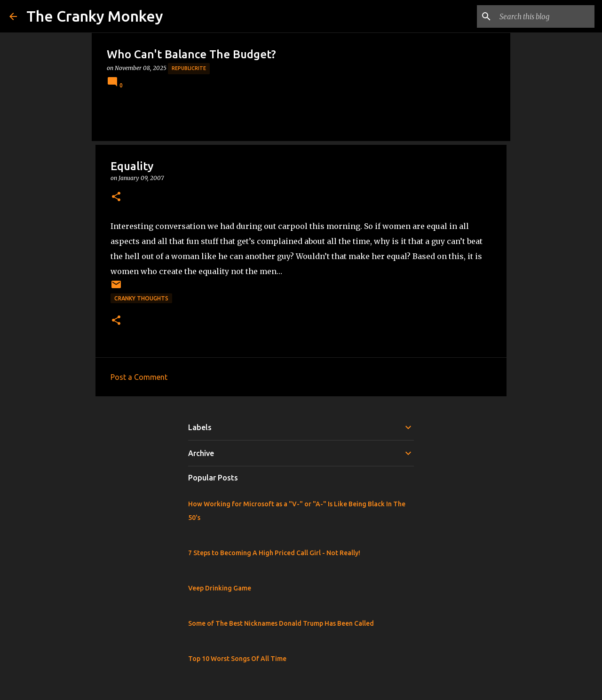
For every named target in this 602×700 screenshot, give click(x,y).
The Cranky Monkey (95, 16)
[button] (116, 197)
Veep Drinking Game (220, 588)
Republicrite (189, 68)
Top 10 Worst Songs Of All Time (237, 659)
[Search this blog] (545, 16)
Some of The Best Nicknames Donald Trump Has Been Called (281, 623)
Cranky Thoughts (141, 298)
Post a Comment (139, 377)
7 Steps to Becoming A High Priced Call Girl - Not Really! (274, 553)
